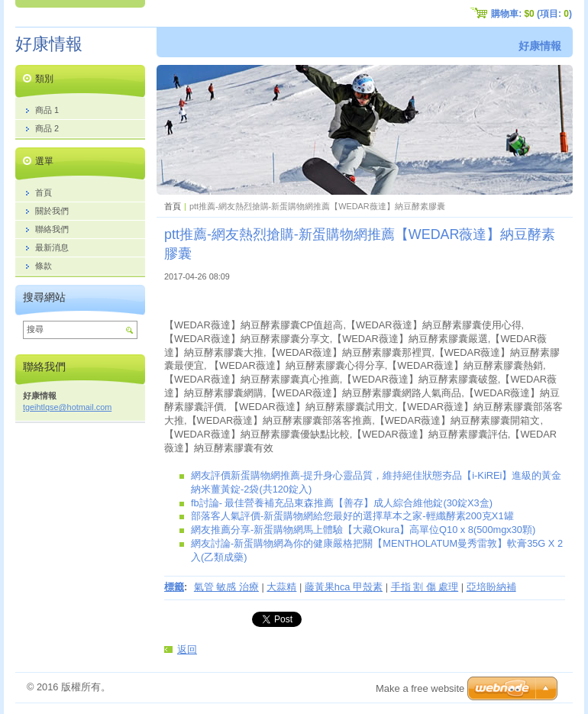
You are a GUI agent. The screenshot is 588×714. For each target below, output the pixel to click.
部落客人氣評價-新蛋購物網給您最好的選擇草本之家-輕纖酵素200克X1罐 (352, 516)
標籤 (174, 587)
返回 (187, 649)
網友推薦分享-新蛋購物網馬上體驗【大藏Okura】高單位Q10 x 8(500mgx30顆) (363, 530)
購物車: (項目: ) (531, 14)
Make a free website (420, 688)
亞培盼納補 (491, 587)
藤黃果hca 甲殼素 (344, 587)
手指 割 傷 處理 (425, 587)
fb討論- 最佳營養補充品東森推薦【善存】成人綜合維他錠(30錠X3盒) (342, 503)
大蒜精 (281, 587)
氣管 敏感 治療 (226, 587)
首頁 (173, 206)
